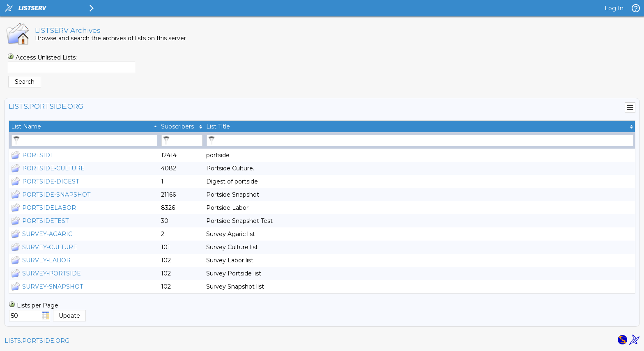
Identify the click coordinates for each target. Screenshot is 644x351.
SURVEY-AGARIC (47, 234)
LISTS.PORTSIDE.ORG (37, 341)
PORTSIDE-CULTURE (53, 168)
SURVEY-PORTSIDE (52, 273)
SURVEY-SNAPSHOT (53, 287)
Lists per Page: (38, 305)
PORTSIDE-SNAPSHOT (56, 195)
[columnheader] (84, 126)
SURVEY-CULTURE (50, 247)
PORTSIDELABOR (49, 208)
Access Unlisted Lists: (46, 57)
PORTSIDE (38, 155)
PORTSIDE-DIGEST (51, 181)
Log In (614, 8)
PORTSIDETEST (45, 221)
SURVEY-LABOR (46, 260)
